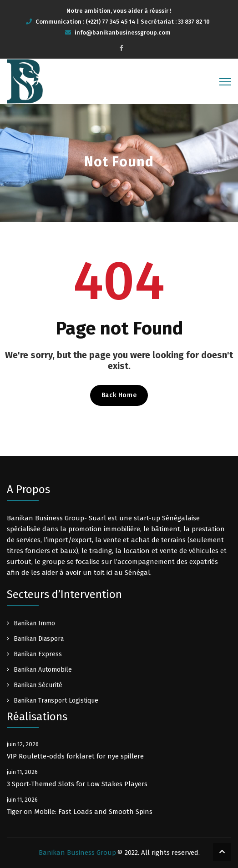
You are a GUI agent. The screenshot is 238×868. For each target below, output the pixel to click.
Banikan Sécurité (38, 685)
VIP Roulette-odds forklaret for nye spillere (75, 756)
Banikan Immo (34, 623)
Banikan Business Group (77, 853)
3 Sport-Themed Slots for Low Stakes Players (77, 784)
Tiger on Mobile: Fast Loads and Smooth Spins (80, 812)
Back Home (119, 395)
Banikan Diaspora (39, 639)
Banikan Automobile (43, 670)
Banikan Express (38, 654)
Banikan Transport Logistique (56, 701)
